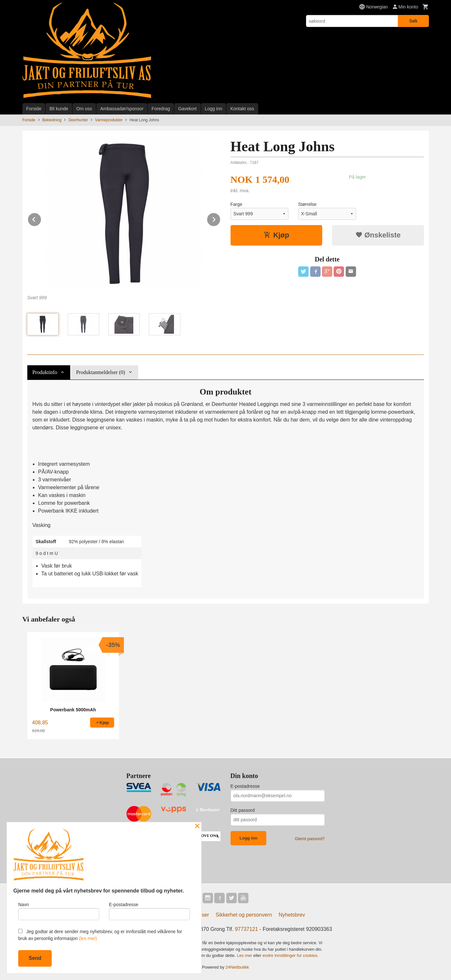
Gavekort (187, 109)
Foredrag (161, 109)
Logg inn (214, 109)
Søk (413, 21)
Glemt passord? (310, 839)
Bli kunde (59, 109)
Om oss (84, 109)
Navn (59, 911)
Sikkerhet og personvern (244, 915)
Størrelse (307, 204)
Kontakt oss (242, 109)
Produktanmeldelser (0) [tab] (101, 372)
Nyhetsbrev (292, 915)
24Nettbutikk (237, 967)
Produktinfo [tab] (45, 372)
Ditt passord (243, 810)
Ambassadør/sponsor (122, 109)
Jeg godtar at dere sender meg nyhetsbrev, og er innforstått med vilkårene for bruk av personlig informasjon (100, 935)
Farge (237, 204)
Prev (41, 218)
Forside (34, 109)
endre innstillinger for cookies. (290, 955)
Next (220, 218)
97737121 (246, 929)
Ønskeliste (378, 235)
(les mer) (88, 938)
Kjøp (276, 235)
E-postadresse (245, 786)
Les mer (245, 955)
